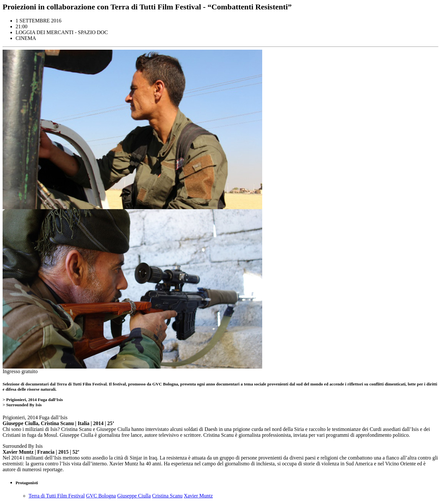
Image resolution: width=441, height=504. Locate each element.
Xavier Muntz (198, 496)
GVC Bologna (101, 496)
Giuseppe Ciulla (134, 496)
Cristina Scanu (167, 496)
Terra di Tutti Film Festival (57, 496)
